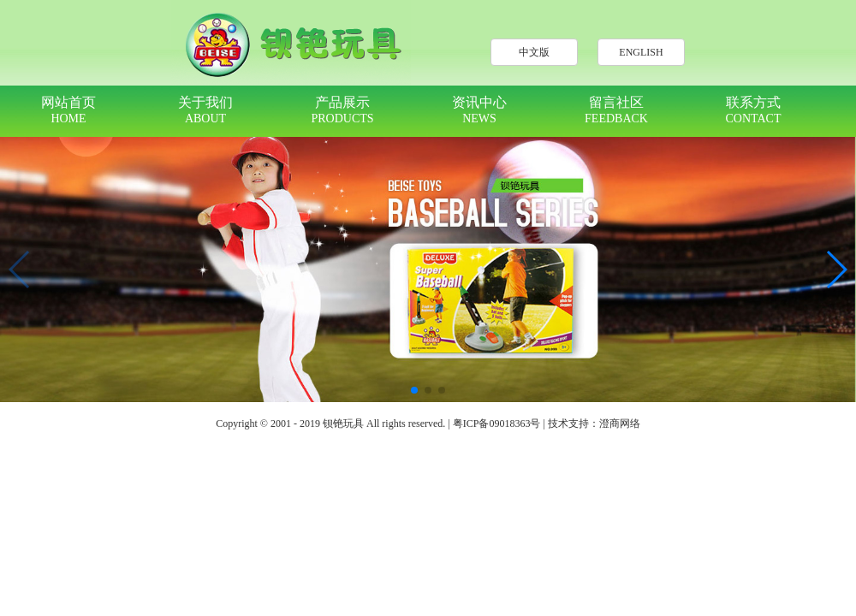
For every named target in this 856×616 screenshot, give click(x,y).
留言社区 (616, 110)
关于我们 (205, 110)
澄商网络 (620, 423)
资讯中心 (479, 110)
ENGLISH (641, 52)
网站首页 (68, 110)
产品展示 (342, 110)
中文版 (534, 52)
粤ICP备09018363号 (497, 423)
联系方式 (753, 110)
